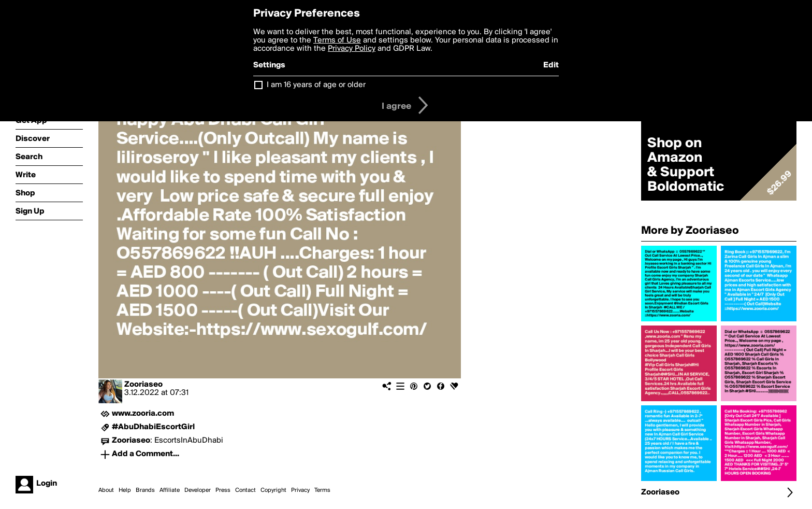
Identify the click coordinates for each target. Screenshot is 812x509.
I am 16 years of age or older (316, 85)
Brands (145, 490)
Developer (198, 490)
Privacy (300, 490)
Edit (551, 65)
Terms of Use (337, 40)
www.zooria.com (143, 414)
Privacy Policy (352, 49)
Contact (245, 490)
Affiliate (170, 490)
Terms (322, 490)
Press (223, 490)
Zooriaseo (143, 385)
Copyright (273, 490)
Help (125, 490)
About (106, 490)
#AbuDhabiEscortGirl (153, 427)
